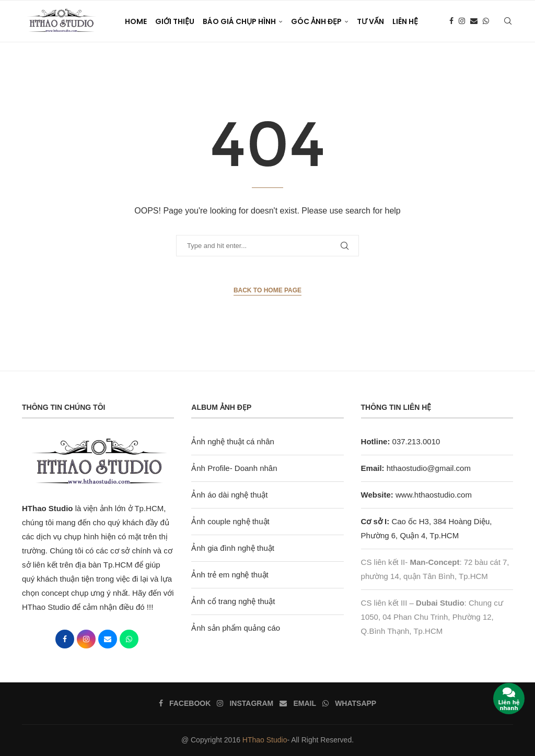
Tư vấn (370, 21)
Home (136, 21)
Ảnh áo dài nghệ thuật (229, 495)
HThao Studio (265, 740)
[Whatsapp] (486, 21)
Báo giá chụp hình (239, 21)
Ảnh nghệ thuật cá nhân (233, 441)
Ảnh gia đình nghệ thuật (233, 548)
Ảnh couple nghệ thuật (230, 521)
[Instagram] (462, 21)
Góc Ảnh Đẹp (316, 21)
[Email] (474, 21)
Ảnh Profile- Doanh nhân (234, 468)
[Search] (508, 21)
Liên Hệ (405, 21)
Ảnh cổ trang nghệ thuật (233, 601)
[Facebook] (451, 21)
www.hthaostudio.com (434, 495)
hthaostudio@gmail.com (429, 468)
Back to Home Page (267, 290)
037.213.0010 (401, 441)
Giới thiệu (175, 21)
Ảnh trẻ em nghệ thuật (230, 575)
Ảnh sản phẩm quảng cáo (236, 628)
